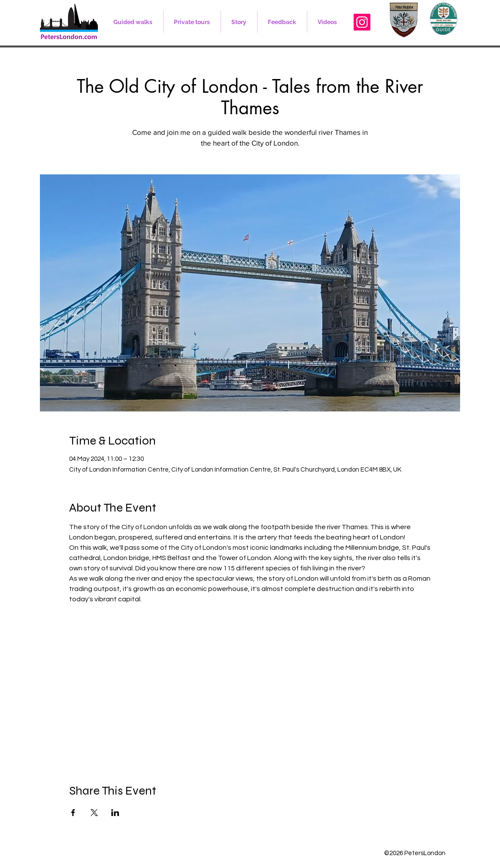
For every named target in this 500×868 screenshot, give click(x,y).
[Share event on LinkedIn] (115, 813)
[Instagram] (362, 22)
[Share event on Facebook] (73, 813)
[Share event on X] (94, 813)
